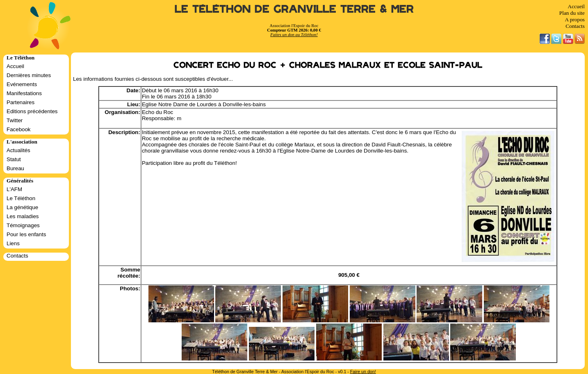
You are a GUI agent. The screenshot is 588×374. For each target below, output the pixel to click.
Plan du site (572, 13)
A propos (575, 19)
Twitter (15, 120)
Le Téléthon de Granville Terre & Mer (294, 9)
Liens (13, 243)
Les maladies (23, 216)
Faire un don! (363, 372)
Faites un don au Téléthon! (294, 35)
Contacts (575, 26)
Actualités (18, 150)
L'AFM (14, 189)
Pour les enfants (26, 234)
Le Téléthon (21, 198)
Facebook (19, 129)
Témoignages (23, 225)
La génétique (22, 207)
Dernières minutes (29, 75)
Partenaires (21, 102)
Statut (14, 159)
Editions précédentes (32, 111)
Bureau (15, 168)
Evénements (22, 84)
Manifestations (24, 93)
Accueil (576, 6)
